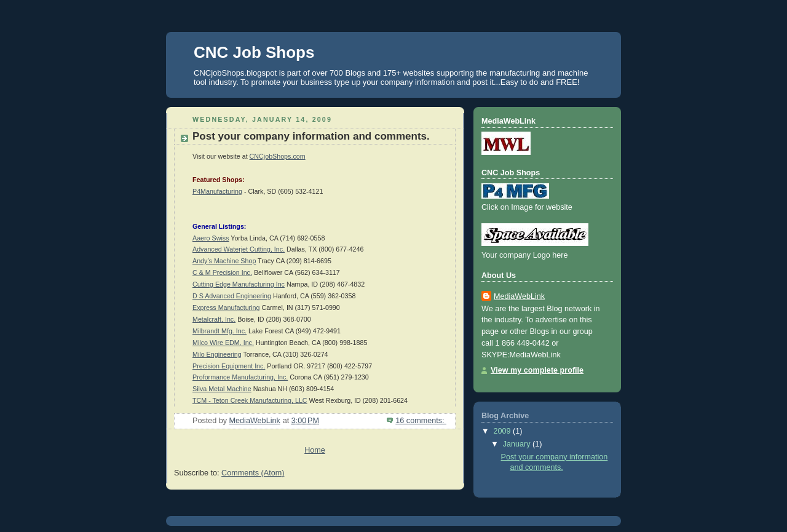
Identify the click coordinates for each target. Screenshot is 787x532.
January (518, 444)
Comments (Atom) (253, 473)
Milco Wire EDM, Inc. (223, 343)
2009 (504, 431)
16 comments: (421, 421)
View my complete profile (537, 370)
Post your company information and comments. (311, 136)
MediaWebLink (519, 296)
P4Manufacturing (217, 191)
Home (315, 450)
